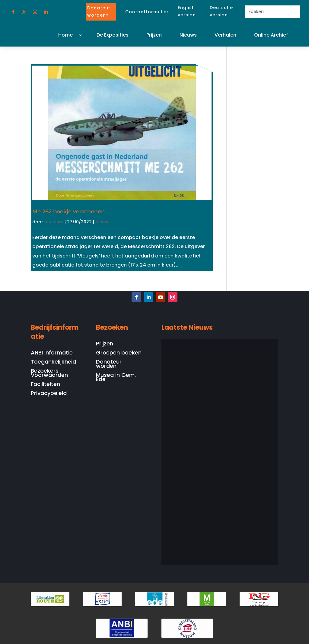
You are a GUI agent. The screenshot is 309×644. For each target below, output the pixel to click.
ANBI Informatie (52, 353)
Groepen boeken (119, 353)
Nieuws (188, 35)
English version (187, 11)
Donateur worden (109, 365)
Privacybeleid (49, 394)
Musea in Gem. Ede (116, 378)
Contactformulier (147, 12)
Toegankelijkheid (53, 362)
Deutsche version (221, 11)
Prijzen (154, 35)
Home (65, 35)
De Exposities (113, 35)
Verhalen (225, 35)
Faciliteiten (45, 385)
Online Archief (271, 35)
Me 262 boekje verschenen (68, 212)
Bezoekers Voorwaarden (49, 374)
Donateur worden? (99, 11)
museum (54, 222)
